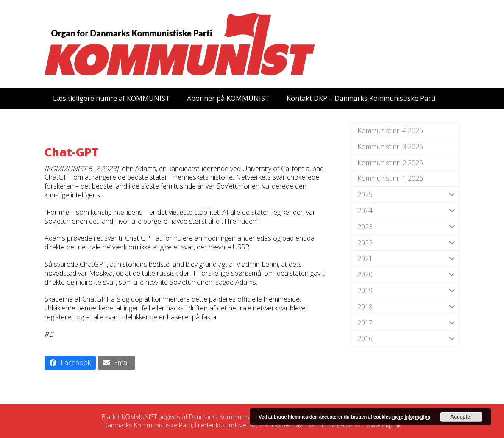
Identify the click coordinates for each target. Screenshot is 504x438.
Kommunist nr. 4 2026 (390, 130)
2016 (406, 339)
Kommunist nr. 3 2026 (390, 147)
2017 (406, 323)
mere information (411, 417)
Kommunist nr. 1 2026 (390, 178)
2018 (406, 307)
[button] (70, 363)
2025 (406, 195)
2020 (406, 275)
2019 (406, 291)
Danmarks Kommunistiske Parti (233, 416)
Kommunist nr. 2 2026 (390, 163)
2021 (406, 259)
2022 (406, 243)
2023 (406, 227)
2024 (406, 211)
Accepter (461, 417)
